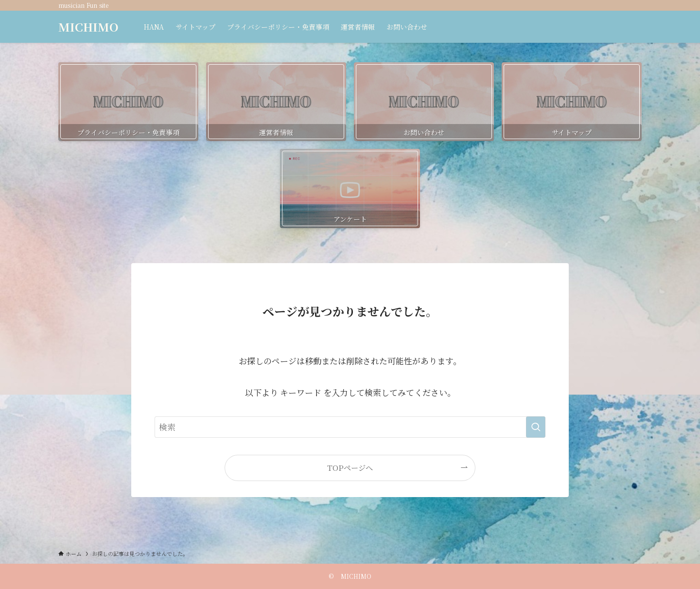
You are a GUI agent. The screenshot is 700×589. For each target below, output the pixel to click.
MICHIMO (88, 27)
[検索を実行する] (536, 427)
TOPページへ (350, 467)
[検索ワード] (350, 427)
